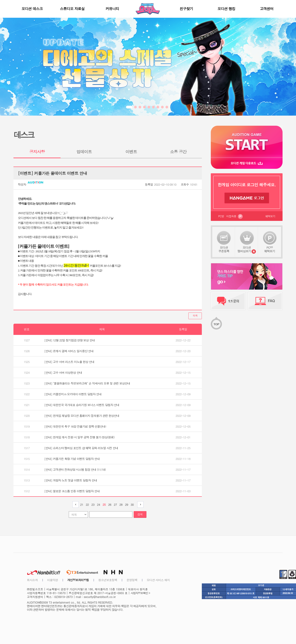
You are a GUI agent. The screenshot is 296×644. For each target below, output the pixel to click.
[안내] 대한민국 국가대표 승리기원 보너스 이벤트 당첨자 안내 (82, 405)
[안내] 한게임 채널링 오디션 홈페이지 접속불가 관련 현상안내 (82, 416)
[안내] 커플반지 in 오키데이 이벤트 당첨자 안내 (73, 394)
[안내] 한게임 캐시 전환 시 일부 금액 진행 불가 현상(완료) (79, 437)
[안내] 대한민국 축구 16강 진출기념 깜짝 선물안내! (75, 426)
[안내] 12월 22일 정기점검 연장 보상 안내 (70, 340)
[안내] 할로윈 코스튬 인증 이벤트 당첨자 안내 (72, 491)
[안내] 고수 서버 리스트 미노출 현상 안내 (69, 362)
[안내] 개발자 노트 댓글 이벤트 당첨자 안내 (71, 480)
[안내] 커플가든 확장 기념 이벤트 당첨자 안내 (72, 459)
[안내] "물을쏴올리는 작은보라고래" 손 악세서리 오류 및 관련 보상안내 (87, 383)
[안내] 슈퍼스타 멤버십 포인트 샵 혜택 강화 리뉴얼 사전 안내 (81, 448)
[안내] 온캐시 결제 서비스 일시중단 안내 (69, 351)
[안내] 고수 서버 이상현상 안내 (63, 373)
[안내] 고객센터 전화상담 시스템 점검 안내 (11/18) (75, 469)
